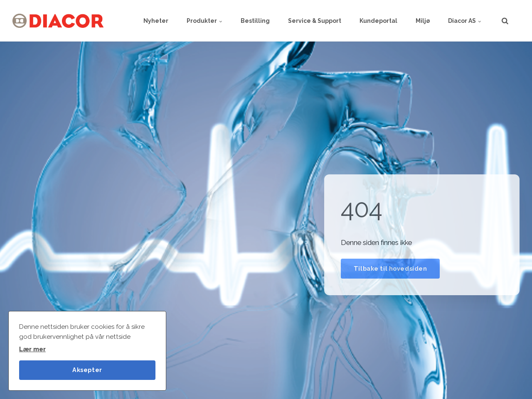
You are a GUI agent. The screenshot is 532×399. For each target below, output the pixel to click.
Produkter (204, 21)
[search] (505, 21)
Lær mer (32, 349)
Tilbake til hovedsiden (390, 268)
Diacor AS (465, 21)
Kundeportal (378, 21)
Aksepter (87, 370)
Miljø (423, 21)
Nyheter (156, 21)
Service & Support (315, 21)
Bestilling (255, 21)
